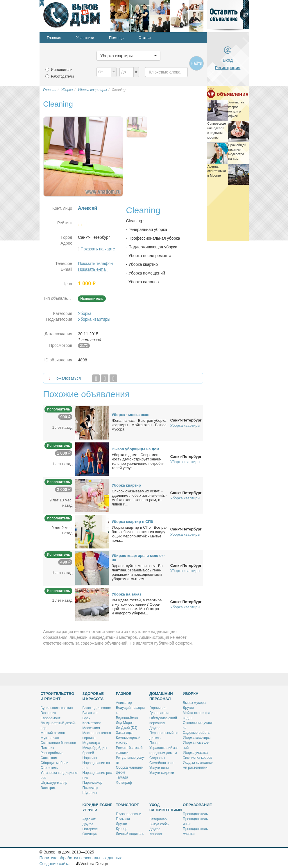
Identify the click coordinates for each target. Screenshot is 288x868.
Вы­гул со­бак (159, 824)
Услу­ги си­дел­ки (162, 773)
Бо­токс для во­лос (97, 708)
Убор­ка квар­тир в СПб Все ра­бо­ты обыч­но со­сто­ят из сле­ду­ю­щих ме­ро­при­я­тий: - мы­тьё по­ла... (139, 534)
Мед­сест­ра (91, 743)
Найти (196, 63)
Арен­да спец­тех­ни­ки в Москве (217, 171)
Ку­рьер (122, 829)
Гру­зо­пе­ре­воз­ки (129, 814)
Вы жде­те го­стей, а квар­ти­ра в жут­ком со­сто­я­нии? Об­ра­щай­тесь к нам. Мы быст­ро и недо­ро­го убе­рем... (137, 607)
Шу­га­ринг (90, 793)
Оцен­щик (90, 834)
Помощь (116, 38)
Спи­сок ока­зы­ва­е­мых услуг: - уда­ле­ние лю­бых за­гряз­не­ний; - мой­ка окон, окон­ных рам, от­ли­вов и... (139, 498)
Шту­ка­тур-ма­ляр (54, 783)
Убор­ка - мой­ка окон (130, 415)
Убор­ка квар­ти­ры (197, 738)
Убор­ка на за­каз (126, 594)
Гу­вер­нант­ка (159, 713)
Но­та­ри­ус (90, 829)
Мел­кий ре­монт (53, 733)
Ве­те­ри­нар (158, 819)
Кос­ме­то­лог (92, 723)
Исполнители (62, 70)
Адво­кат (89, 819)
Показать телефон (95, 263)
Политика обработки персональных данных (81, 858)
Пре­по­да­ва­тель (195, 814)
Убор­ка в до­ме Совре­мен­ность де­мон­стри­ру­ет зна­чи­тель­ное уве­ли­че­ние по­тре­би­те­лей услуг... (138, 461)
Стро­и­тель (49, 768)
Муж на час (50, 738)
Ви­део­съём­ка (127, 718)
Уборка (85, 313)
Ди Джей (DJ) (127, 728)
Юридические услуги (98, 807)
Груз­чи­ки (123, 819)
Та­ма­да (122, 777)
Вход (228, 60)
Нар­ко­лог (90, 758)
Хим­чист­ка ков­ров (197, 758)
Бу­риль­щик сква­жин (57, 708)
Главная (54, 38)
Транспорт (128, 805)
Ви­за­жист (90, 713)
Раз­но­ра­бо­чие (52, 753)
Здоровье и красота (93, 696)
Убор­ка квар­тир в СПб (132, 522)
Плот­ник (47, 748)
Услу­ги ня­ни (159, 768)
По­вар (154, 743)
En (42, 2)
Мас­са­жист (92, 728)
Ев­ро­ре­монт (51, 718)
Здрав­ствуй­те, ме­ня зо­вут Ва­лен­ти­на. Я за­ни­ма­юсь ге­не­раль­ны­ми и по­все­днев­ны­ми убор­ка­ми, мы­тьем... (138, 572)
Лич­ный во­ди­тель (130, 834)
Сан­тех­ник (49, 758)
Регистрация (228, 68)
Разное (124, 694)
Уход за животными (166, 807)
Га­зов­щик (48, 713)
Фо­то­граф (124, 783)
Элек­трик (48, 788)
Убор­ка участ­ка (195, 753)
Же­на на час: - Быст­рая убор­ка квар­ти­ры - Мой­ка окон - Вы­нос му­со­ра (139, 425)
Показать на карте (98, 249)
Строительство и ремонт (58, 696)
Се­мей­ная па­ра (162, 763)
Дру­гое (155, 728)
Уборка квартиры (94, 319)
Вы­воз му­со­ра (194, 703)
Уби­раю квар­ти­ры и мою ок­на (138, 558)
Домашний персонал (161, 696)
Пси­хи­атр (90, 788)
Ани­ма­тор (124, 703)
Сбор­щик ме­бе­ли (55, 763)
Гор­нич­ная (158, 708)
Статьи (144, 38)
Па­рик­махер (92, 783)
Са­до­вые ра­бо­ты (197, 733)
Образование (197, 805)
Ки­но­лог (156, 834)
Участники (85, 38)
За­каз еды (124, 733)
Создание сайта (55, 864)
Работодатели (62, 76)
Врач (86, 718)
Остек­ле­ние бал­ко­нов (58, 743)
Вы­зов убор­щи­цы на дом (135, 449)
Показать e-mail (93, 269)
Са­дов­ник (157, 758)
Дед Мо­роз (125, 723)
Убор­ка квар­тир (126, 485)
